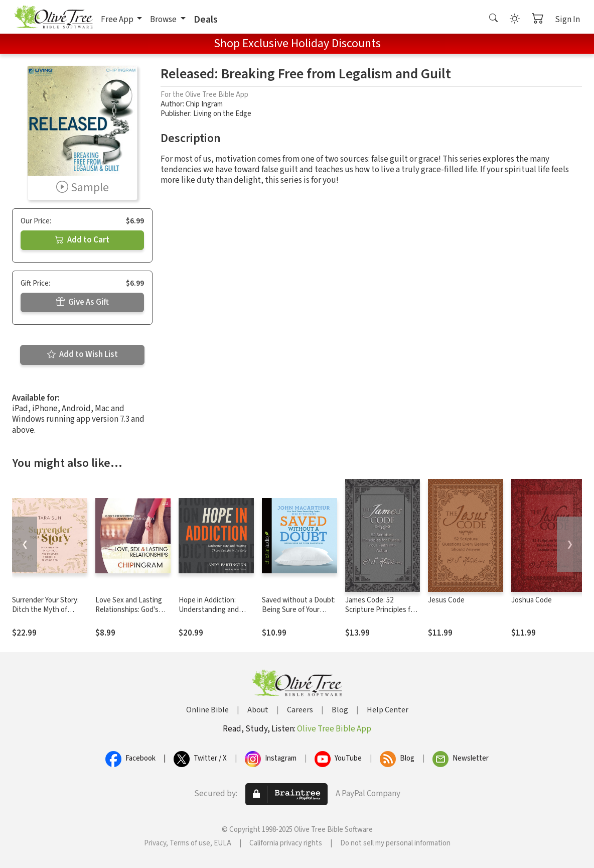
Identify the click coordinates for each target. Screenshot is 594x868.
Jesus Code (446, 600)
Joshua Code (532, 600)
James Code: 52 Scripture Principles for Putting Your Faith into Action (381, 614)
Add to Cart (82, 240)
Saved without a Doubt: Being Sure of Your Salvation (299, 610)
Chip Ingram (204, 104)
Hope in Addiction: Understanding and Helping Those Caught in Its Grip (214, 614)
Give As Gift (83, 302)
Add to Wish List (83, 354)
